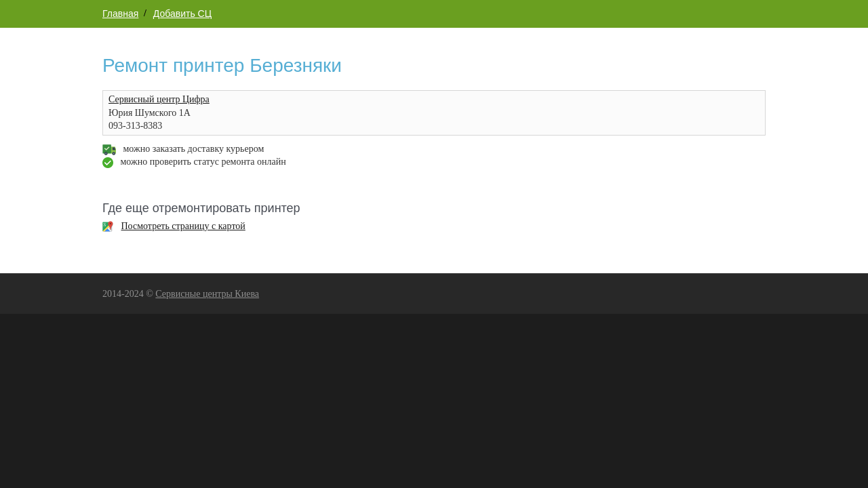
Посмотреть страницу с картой (183, 226)
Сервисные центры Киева (207, 294)
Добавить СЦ (182, 14)
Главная (120, 14)
